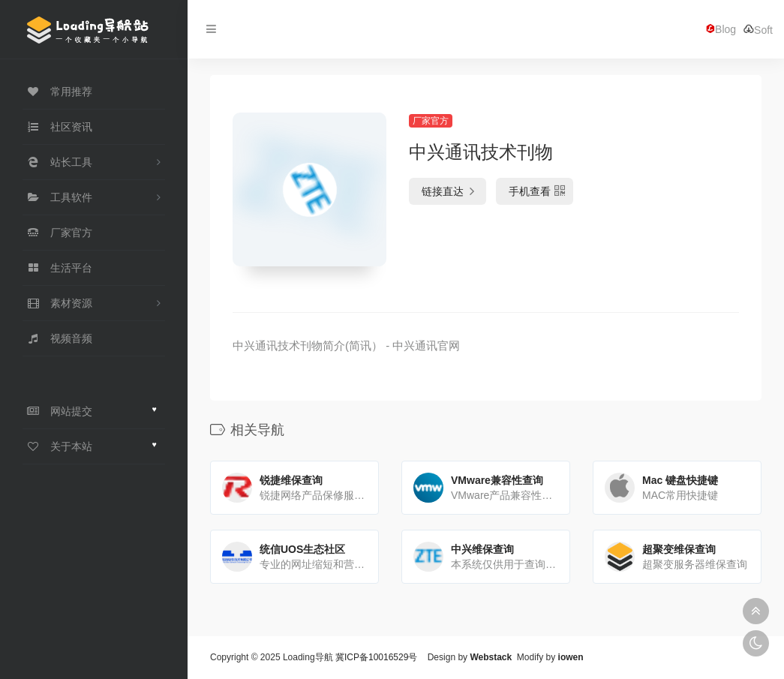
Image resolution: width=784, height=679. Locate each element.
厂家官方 (431, 121)
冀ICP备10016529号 (376, 657)
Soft (758, 30)
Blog (721, 29)
